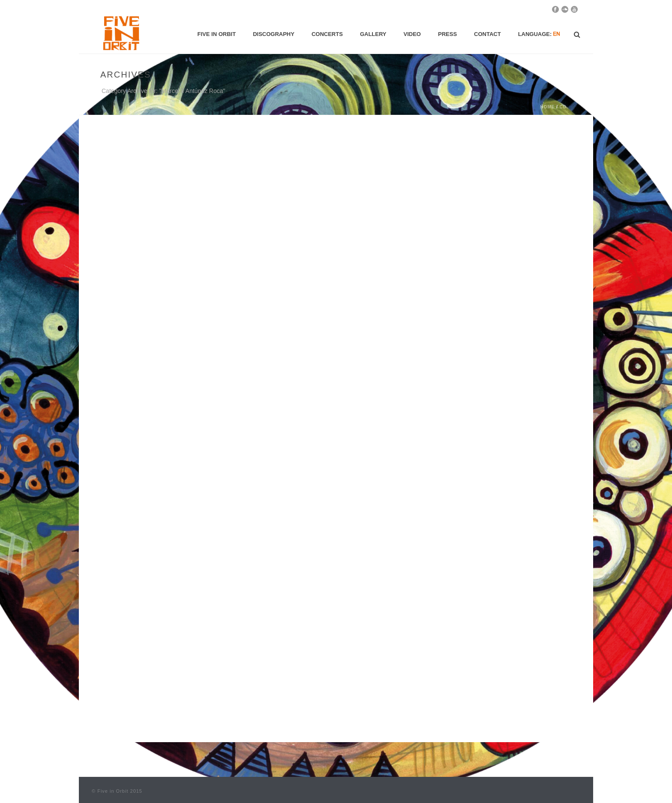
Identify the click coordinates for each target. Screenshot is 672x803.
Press (447, 34)
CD (563, 107)
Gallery (373, 34)
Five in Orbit (217, 34)
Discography (274, 34)
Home (547, 107)
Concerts (327, 34)
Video (412, 34)
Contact (487, 34)
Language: (540, 34)
